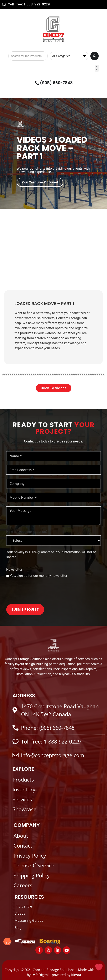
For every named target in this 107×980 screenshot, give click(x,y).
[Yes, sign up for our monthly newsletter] (8, 576)
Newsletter (14, 570)
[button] (97, 68)
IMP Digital (40, 975)
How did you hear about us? (27, 532)
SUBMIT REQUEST (25, 609)
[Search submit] (95, 56)
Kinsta (76, 975)
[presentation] (38, 592)
